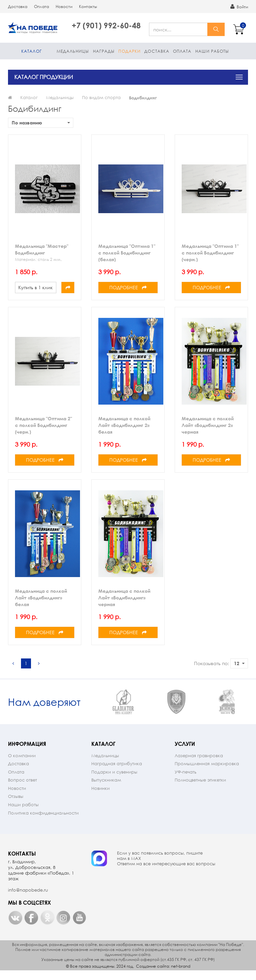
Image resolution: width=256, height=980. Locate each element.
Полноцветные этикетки (200, 789)
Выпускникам (106, 789)
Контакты (88, 7)
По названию (41, 123)
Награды (104, 51)
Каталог (32, 51)
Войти (239, 7)
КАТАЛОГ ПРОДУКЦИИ (44, 77)
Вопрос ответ (22, 789)
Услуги (185, 752)
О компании (22, 764)
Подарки (129, 51)
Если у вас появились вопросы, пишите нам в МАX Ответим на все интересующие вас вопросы (166, 867)
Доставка (18, 7)
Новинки (100, 797)
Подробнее (128, 287)
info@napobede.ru (28, 899)
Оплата (41, 7)
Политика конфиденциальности (43, 822)
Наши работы (212, 51)
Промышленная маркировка (207, 772)
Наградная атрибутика (117, 772)
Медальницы (73, 51)
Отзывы (16, 805)
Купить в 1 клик (35, 287)
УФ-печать (185, 781)
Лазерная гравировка (199, 764)
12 (239, 663)
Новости (64, 7)
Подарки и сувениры (114, 781)
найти (216, 29)
